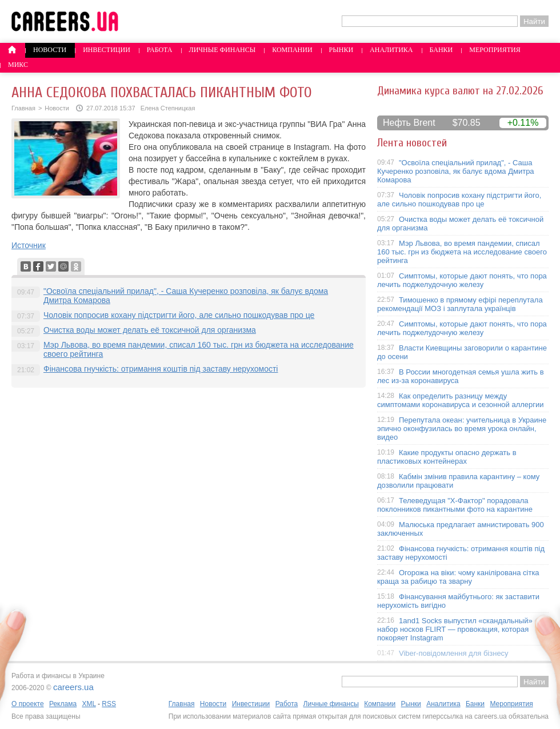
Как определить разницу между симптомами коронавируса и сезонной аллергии (461, 400)
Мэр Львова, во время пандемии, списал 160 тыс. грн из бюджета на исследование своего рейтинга (462, 252)
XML (89, 704)
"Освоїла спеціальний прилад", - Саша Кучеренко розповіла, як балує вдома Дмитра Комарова (456, 171)
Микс (18, 65)
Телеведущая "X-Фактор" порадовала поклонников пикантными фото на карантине (455, 505)
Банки (441, 50)
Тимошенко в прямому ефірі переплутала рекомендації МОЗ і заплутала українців (460, 304)
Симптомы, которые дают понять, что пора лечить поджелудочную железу (462, 280)
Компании (292, 50)
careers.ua (73, 687)
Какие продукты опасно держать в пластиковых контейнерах (447, 457)
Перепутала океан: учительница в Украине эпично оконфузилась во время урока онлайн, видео (462, 429)
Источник (29, 245)
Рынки (341, 50)
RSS (109, 704)
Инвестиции (107, 50)
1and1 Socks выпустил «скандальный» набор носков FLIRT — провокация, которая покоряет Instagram (455, 629)
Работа (160, 50)
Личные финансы (223, 50)
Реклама (63, 704)
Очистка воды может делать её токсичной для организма (150, 330)
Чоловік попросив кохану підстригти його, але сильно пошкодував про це (179, 315)
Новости (50, 50)
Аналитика (391, 50)
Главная (23, 108)
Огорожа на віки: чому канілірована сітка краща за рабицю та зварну (458, 577)
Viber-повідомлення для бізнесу (454, 653)
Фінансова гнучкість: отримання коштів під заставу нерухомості (161, 369)
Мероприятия (495, 50)
